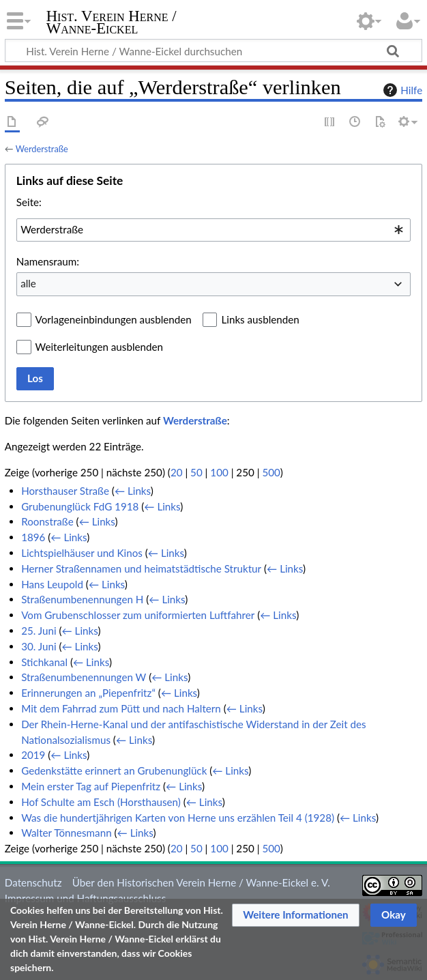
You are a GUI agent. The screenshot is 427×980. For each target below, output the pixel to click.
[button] (296, 915)
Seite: (29, 202)
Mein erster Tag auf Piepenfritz (91, 786)
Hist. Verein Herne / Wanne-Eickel (112, 23)
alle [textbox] (28, 283)
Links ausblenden (260, 319)
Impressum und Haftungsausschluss (85, 898)
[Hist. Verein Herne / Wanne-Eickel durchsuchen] (213, 51)
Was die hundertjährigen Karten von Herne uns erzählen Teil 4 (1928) (178, 818)
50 (196, 472)
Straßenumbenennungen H (82, 599)
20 (177, 472)
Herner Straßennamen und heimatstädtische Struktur (141, 568)
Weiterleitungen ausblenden (99, 347)
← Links (133, 491)
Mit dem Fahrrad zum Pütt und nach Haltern (121, 708)
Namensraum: (48, 261)
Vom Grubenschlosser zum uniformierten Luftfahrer (138, 615)
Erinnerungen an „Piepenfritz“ (88, 693)
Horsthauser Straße (65, 491)
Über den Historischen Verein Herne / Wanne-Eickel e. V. (201, 882)
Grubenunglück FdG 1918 (80, 506)
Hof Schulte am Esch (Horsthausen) (101, 802)
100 (219, 472)
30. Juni (39, 646)
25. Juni (39, 631)
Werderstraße (42, 149)
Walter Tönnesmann (66, 833)
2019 (33, 755)
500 (271, 472)
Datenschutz (33, 882)
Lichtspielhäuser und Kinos (82, 553)
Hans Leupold (52, 584)
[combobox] (213, 230)
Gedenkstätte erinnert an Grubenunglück (114, 770)
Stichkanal (44, 662)
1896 (33, 537)
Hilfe (401, 90)
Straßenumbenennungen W (84, 677)
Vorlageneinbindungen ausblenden (114, 319)
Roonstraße (47, 521)
